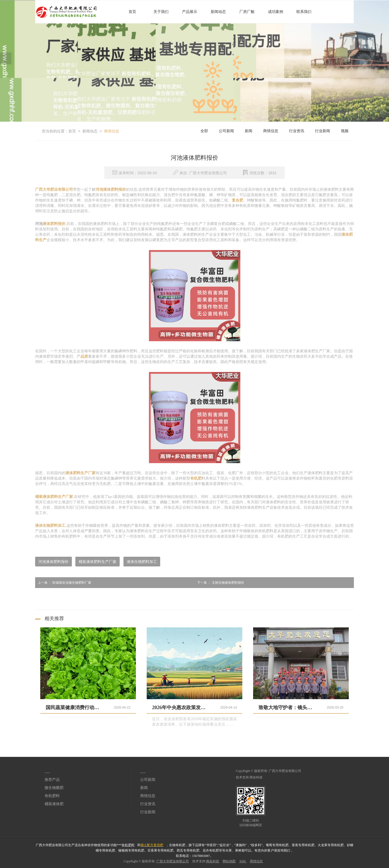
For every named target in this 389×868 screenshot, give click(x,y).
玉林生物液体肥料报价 (219, 583)
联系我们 (304, 12)
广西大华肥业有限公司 (285, 771)
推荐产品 (52, 780)
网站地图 (229, 861)
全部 (204, 131)
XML (243, 861)
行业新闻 (323, 131)
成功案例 (276, 12)
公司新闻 (226, 131)
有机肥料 (52, 796)
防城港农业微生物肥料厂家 (63, 583)
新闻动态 (218, 12)
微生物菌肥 (54, 788)
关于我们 (161, 12)
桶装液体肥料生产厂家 (98, 562)
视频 (345, 131)
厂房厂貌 (247, 12)
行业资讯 (297, 131)
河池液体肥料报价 (53, 562)
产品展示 (190, 12)
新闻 (249, 131)
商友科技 (256, 777)
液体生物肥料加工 (142, 562)
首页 (132, 12)
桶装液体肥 (54, 804)
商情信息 (112, 131)
